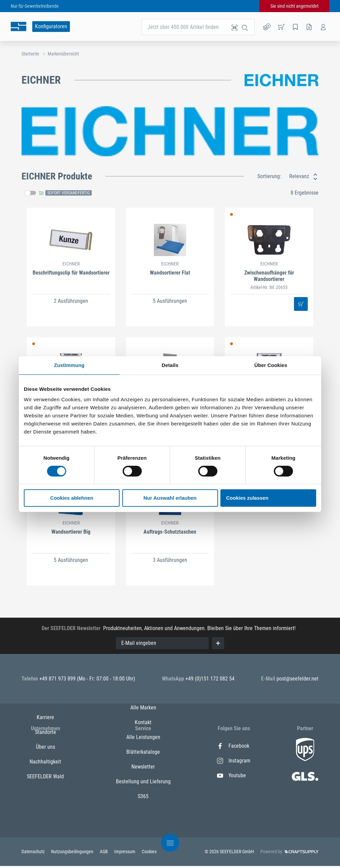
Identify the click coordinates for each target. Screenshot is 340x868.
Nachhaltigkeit (45, 790)
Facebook (233, 746)
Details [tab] (170, 365)
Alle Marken (143, 746)
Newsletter (143, 805)
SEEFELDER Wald (45, 805)
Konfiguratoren (51, 26)
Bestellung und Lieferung (143, 820)
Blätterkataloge (143, 790)
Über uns (46, 775)
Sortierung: (269, 176)
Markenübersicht (63, 54)
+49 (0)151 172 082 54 (210, 679)
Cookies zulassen (247, 498)
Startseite (30, 54)
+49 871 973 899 (58, 679)
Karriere (45, 746)
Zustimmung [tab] (69, 365)
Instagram (234, 761)
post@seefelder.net (297, 679)
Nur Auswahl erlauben (170, 498)
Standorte (46, 761)
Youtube (231, 775)
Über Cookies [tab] (271, 365)
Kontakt (143, 761)
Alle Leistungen (143, 775)
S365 (143, 835)
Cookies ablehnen (72, 498)
